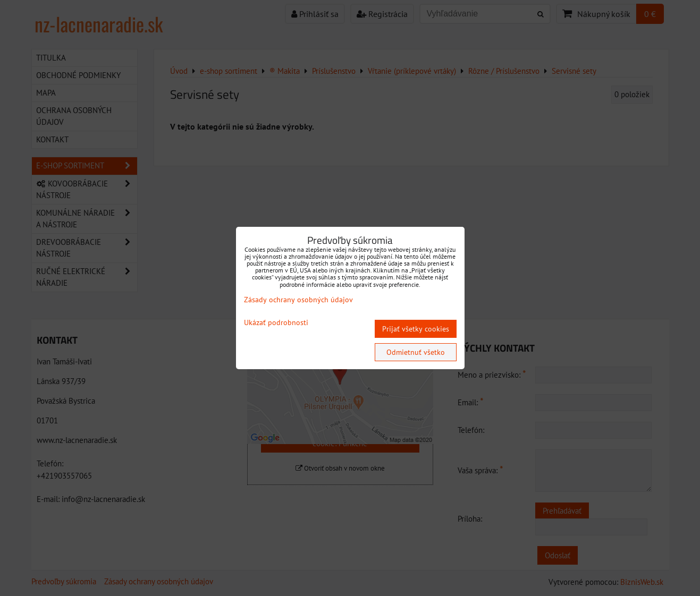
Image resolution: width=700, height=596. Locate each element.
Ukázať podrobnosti (276, 323)
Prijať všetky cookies (416, 329)
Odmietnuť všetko (416, 352)
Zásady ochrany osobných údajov (298, 300)
